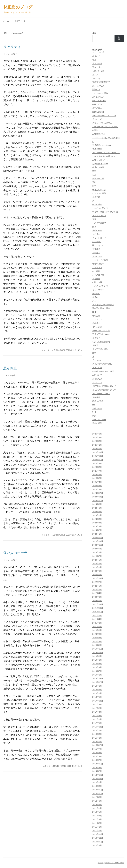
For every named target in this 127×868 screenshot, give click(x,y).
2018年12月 (98, 678)
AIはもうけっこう (100, 160)
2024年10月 (98, 501)
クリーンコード (99, 238)
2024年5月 (97, 519)
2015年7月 (97, 749)
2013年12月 (98, 775)
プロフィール (20, 21)
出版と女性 (97, 282)
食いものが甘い (99, 101)
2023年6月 (97, 560)
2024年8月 (97, 508)
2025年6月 (97, 475)
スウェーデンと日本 (101, 394)
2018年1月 (97, 697)
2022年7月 (97, 582)
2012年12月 (98, 790)
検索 (94, 33)
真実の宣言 (97, 256)
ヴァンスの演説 (99, 193)
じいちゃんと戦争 (100, 93)
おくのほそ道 (98, 275)
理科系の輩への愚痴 (101, 308)
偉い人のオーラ (15, 553)
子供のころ (97, 119)
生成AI (95, 297)
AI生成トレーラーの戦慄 (103, 371)
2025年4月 (97, 482)
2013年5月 (97, 786)
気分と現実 (97, 408)
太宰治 (95, 345)
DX (94, 405)
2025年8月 (97, 467)
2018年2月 (97, 693)
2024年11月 (98, 497)
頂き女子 (96, 338)
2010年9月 (97, 845)
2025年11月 (98, 456)
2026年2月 (97, 445)
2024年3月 (97, 526)
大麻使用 (96, 397)
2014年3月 (97, 768)
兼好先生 (96, 294)
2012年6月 (97, 808)
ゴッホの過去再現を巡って (104, 390)
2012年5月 (97, 812)
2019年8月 (97, 660)
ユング (95, 75)
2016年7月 (97, 730)
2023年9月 (97, 549)
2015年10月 (98, 745)
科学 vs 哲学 (98, 401)
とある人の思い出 (100, 208)
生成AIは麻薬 (98, 167)
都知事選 (96, 249)
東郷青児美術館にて (101, 82)
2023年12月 (98, 538)
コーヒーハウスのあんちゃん (105, 127)
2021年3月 (97, 623)
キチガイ (96, 253)
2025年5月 (97, 478)
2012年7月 (97, 805)
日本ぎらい (97, 360)
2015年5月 (97, 753)
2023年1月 (97, 575)
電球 (94, 60)
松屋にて (96, 56)
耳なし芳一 (97, 67)
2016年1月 (97, 742)
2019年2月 (97, 671)
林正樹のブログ (18, 7)
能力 (94, 353)
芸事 (94, 171)
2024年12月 (98, 493)
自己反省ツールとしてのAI (104, 116)
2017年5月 (97, 708)
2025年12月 (98, 452)
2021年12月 (98, 604)
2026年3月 (97, 441)
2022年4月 (97, 593)
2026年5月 (97, 434)
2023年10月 (98, 545)
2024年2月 (97, 530)
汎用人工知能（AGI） (102, 334)
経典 (94, 227)
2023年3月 (97, 567)
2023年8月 (97, 552)
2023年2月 (97, 571)
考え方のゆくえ (99, 190)
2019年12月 (98, 649)
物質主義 (96, 316)
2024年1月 (97, 534)
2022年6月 (97, 586)
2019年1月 (97, 675)
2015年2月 (97, 760)
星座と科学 (97, 64)
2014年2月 (97, 771)
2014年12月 (98, 764)
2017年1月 (97, 723)
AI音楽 (95, 130)
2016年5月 (97, 734)
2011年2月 (97, 827)
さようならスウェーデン (103, 305)
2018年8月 (97, 686)
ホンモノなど (98, 86)
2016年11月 (98, 727)
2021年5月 (97, 615)
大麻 (94, 416)
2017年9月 (97, 704)
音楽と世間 (97, 149)
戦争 (94, 186)
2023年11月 (98, 541)
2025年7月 (97, 471)
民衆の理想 (97, 204)
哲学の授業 (97, 423)
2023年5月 (97, 563)
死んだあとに (98, 245)
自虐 (94, 175)
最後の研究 (97, 230)
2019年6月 (97, 664)
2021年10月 (98, 612)
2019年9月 (97, 656)
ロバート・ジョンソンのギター (106, 138)
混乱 (94, 182)
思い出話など (98, 97)
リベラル (96, 234)
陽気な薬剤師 (98, 112)
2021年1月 (97, 627)
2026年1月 (97, 449)
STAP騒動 (97, 242)
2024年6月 (97, 515)
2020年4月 (97, 638)
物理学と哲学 (98, 264)
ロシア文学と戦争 (100, 349)
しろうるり (97, 268)
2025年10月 (98, 460)
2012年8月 (97, 801)
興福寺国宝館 (98, 178)
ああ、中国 (97, 368)
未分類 (55, 350)
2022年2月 (97, 597)
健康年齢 (96, 197)
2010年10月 (98, 842)
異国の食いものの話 (101, 331)
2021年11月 (98, 608)
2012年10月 (98, 794)
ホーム (6, 21)
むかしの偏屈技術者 (101, 342)
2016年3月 (97, 738)
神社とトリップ (99, 216)
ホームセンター (99, 420)
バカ (94, 301)
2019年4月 (97, 667)
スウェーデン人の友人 (102, 123)
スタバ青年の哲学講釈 (102, 364)
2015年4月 (97, 756)
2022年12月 (98, 578)
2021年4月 (97, 619)
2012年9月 (97, 797)
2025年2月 (97, 489)
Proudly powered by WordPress (111, 863)
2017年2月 (97, 719)
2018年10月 (98, 682)
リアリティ (12, 47)
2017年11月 (98, 701)
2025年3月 (97, 486)
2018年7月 (97, 690)
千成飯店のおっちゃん (102, 145)
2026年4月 (97, 437)
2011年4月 (97, 819)
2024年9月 (97, 504)
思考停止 (10, 368)
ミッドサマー (98, 290)
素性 (94, 219)
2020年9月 (97, 630)
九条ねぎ (96, 78)
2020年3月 (97, 641)
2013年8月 (97, 782)
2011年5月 (97, 816)
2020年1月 (97, 645)
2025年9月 (97, 463)
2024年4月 (97, 523)
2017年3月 (97, 716)
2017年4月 (97, 712)
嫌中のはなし (98, 108)
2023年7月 (97, 556)
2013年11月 (98, 779)
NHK (94, 312)
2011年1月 (97, 830)
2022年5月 (97, 589)
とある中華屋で (99, 223)
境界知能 (96, 279)
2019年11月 (98, 653)
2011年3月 (97, 823)
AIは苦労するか (99, 134)
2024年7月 (97, 512)
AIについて (97, 375)
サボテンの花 (98, 52)
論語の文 (96, 90)
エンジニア (97, 382)
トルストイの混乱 (100, 260)
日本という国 (98, 71)
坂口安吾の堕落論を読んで (104, 386)
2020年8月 (97, 634)
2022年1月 (97, 601)
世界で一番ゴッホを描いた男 (105, 212)
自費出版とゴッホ (100, 164)
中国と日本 (97, 104)
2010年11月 (98, 838)
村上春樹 (96, 271)
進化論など (97, 379)
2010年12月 (98, 834)
